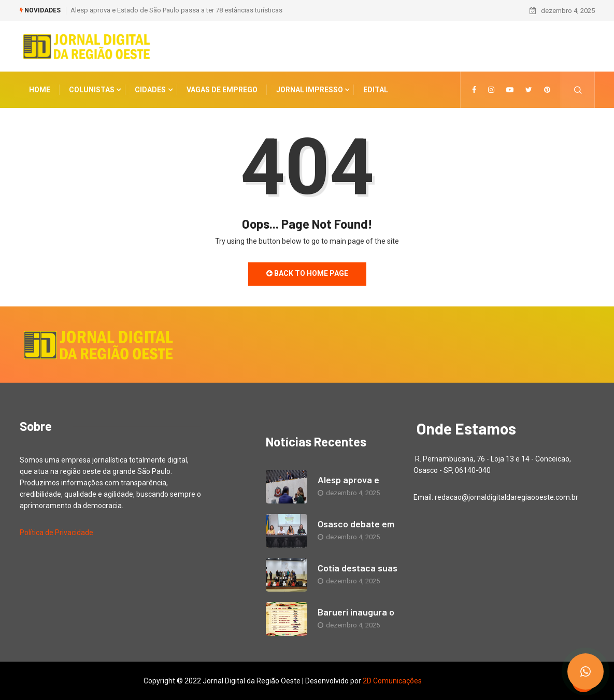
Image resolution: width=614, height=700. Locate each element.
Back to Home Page (307, 273)
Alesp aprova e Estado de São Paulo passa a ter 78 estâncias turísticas (176, 10)
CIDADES (150, 90)
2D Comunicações (392, 681)
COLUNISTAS (92, 90)
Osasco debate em (356, 524)
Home (40, 90)
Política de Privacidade (56, 533)
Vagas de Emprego (222, 90)
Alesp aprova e (348, 480)
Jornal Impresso (310, 90)
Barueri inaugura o (356, 612)
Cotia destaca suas (358, 568)
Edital (376, 90)
